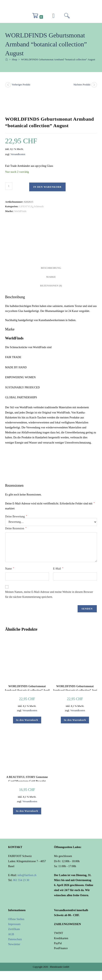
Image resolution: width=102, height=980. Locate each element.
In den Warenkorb (47, 187)
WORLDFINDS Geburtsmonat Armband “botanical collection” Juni (75, 688)
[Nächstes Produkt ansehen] (94, 85)
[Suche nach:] (67, 17)
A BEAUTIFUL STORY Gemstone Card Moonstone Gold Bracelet (27, 778)
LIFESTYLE (26, 206)
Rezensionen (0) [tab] (51, 286)
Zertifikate (14, 929)
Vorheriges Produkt (21, 85)
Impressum (14, 924)
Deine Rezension (16, 528)
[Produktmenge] (9, 186)
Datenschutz (15, 939)
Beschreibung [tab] (51, 268)
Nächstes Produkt (82, 85)
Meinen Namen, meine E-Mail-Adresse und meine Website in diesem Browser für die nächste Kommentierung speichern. (49, 594)
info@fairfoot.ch (27, 875)
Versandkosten (18, 154)
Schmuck (39, 206)
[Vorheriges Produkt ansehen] (8, 85)
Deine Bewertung (16, 517)
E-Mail (58, 569)
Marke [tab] (51, 277)
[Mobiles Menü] (54, 17)
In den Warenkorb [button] (27, 720)
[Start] (7, 59)
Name (10, 569)
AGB (11, 934)
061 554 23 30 (21, 880)
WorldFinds (20, 211)
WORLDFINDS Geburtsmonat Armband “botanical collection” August (58, 59)
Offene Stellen (16, 919)
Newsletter (14, 944)
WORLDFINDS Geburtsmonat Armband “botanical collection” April (27, 688)
